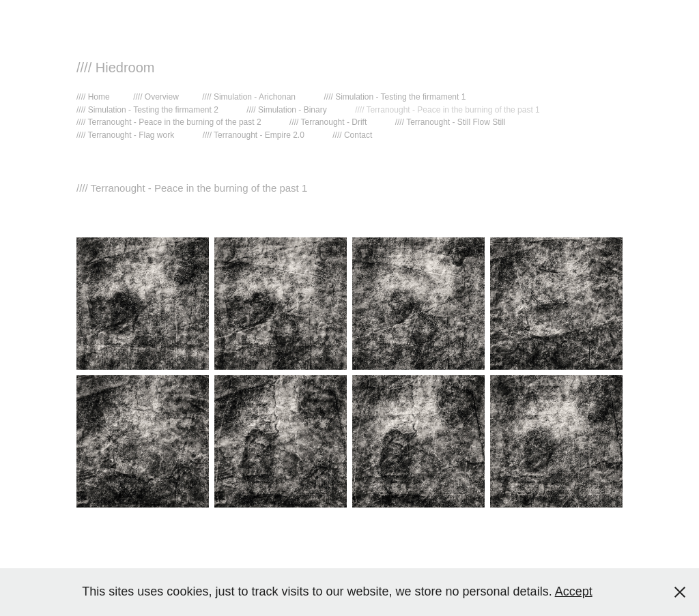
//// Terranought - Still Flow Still (451, 122)
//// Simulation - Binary (286, 110)
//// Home (93, 97)
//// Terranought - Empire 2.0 (254, 135)
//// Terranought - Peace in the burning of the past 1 (447, 110)
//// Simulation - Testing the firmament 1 (395, 97)
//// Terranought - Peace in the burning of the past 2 (169, 122)
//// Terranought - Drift (328, 122)
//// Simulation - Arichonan (249, 97)
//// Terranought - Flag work (125, 135)
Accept (574, 591)
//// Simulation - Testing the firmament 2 (147, 110)
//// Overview (156, 97)
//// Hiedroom (115, 68)
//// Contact (352, 135)
